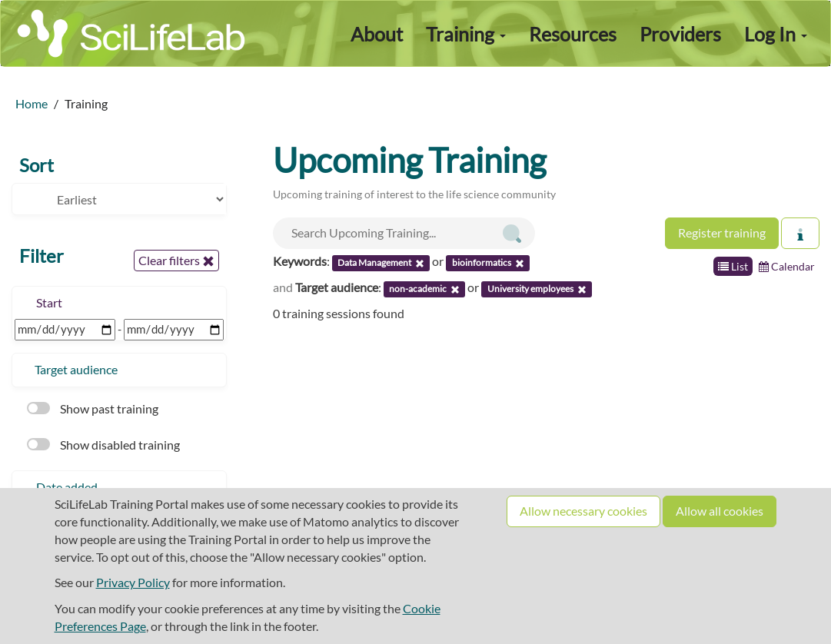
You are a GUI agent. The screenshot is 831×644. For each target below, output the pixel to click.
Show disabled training (103, 445)
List (733, 266)
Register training (722, 232)
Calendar (787, 266)
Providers (680, 34)
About (377, 34)
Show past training (93, 408)
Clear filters (176, 261)
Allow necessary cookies (583, 511)
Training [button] (466, 34)
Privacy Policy (133, 582)
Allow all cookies (720, 511)
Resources (573, 34)
